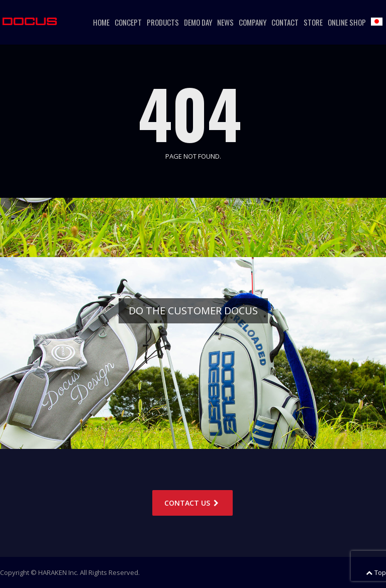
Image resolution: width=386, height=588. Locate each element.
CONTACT (285, 22)
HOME (101, 22)
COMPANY (253, 22)
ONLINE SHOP (347, 22)
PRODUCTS (163, 22)
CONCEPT (128, 22)
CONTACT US (192, 503)
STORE (313, 22)
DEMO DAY (198, 22)
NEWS (225, 22)
